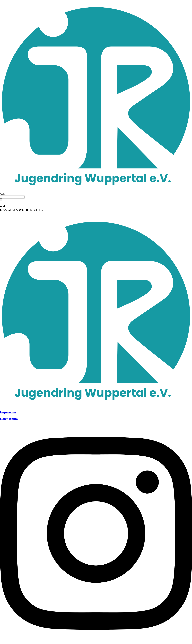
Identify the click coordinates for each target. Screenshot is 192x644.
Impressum (8, 412)
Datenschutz (9, 419)
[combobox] (12, 197)
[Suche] (1, 200)
